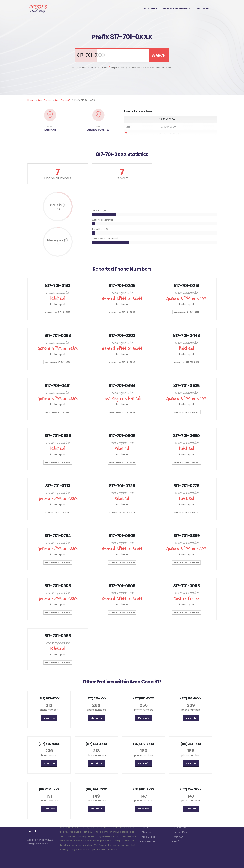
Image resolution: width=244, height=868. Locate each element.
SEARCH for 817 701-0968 (58, 662)
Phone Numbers (58, 178)
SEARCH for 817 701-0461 (58, 412)
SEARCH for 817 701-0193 (58, 312)
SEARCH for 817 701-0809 (122, 562)
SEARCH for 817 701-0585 (58, 462)
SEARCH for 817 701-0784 (58, 562)
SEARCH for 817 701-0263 (58, 362)
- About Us (146, 832)
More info (49, 718)
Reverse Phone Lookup (176, 9)
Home (31, 100)
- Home (144, 827)
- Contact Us (179, 827)
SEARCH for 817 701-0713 (58, 512)
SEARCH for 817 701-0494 (122, 412)
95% (58, 209)
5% (58, 244)
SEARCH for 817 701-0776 (186, 512)
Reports (122, 178)
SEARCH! (159, 55)
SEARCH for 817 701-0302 (122, 362)
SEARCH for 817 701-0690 (186, 462)
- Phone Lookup (149, 842)
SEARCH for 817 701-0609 (122, 462)
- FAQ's (176, 842)
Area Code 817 (63, 100)
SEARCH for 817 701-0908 (58, 612)
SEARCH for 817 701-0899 (186, 562)
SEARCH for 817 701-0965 (186, 612)
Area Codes (150, 9)
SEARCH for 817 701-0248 (122, 312)
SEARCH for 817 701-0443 (186, 362)
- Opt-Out (178, 837)
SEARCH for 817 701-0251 (186, 312)
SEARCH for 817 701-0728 (122, 512)
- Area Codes (148, 837)
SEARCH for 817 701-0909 (122, 612)
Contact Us (202, 9)
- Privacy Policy (180, 832)
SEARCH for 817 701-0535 (186, 412)
